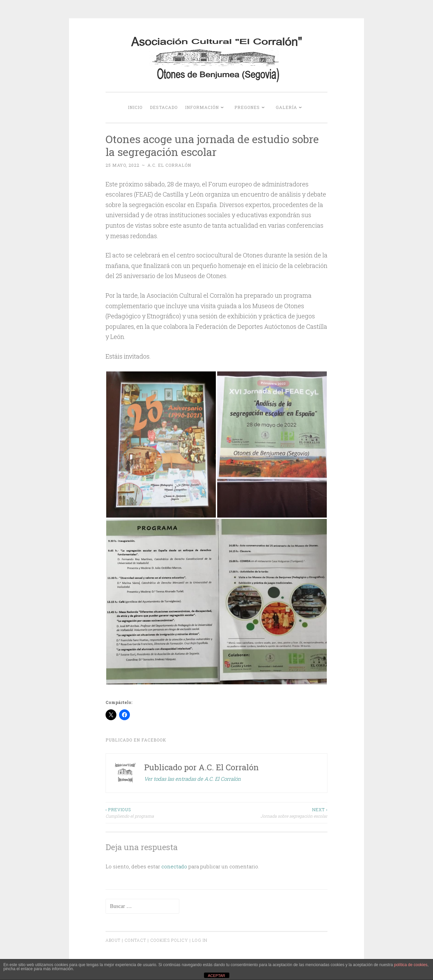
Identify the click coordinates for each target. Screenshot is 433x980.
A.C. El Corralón (169, 165)
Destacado (164, 107)
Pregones (247, 107)
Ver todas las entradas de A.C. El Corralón (192, 779)
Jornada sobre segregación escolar (272, 812)
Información (202, 107)
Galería (286, 107)
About (113, 940)
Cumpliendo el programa (161, 812)
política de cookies (411, 965)
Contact (135, 940)
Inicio (135, 107)
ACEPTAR (216, 976)
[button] (161, 445)
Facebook (154, 740)
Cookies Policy (169, 940)
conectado (174, 866)
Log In (200, 940)
